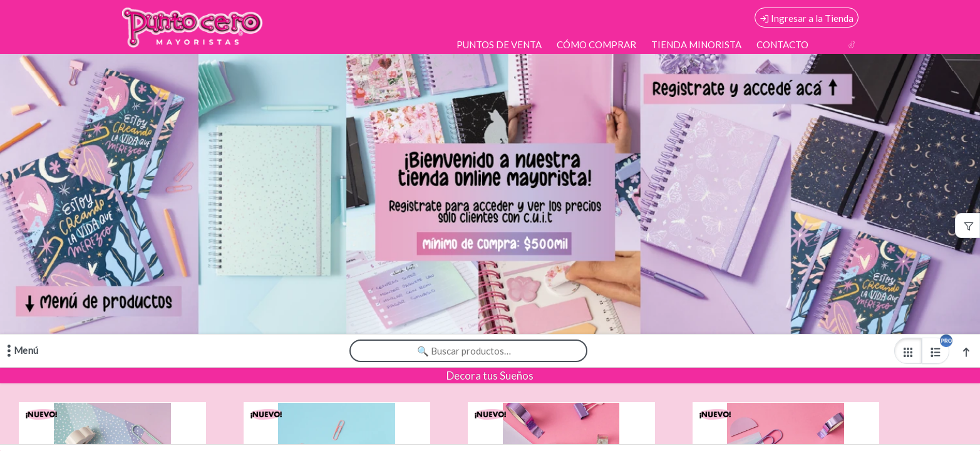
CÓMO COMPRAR (596, 44)
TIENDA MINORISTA (696, 44)
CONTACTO (782, 44)
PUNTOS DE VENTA (499, 44)
